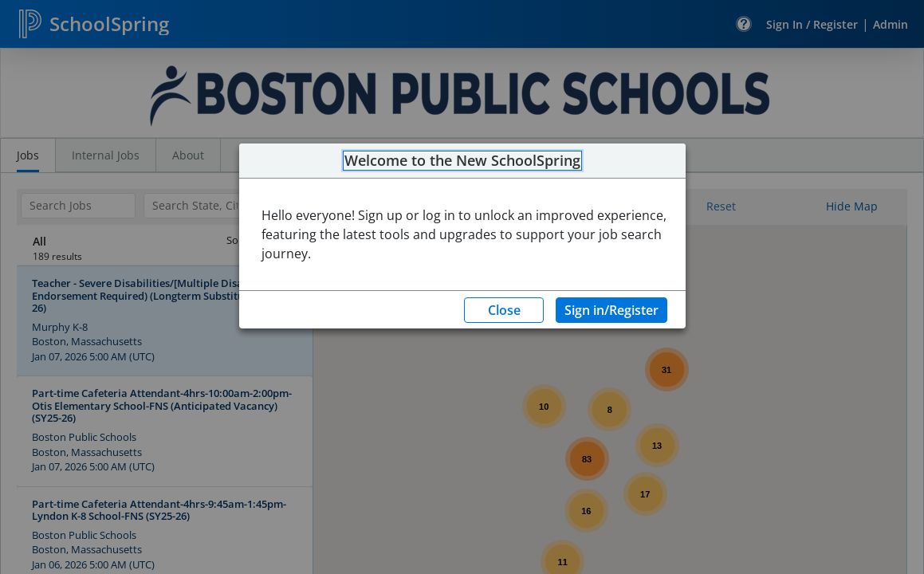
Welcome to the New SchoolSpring (462, 161)
